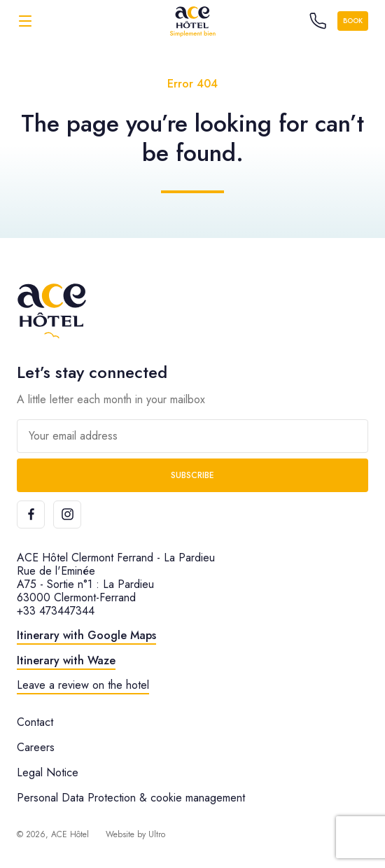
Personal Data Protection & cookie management (131, 798)
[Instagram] (67, 514)
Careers (36, 747)
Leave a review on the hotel (83, 685)
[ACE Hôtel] (192, 21)
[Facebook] (31, 514)
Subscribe (192, 475)
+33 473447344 (56, 611)
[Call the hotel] (318, 21)
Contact (35, 722)
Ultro (157, 834)
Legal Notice (48, 772)
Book (353, 21)
